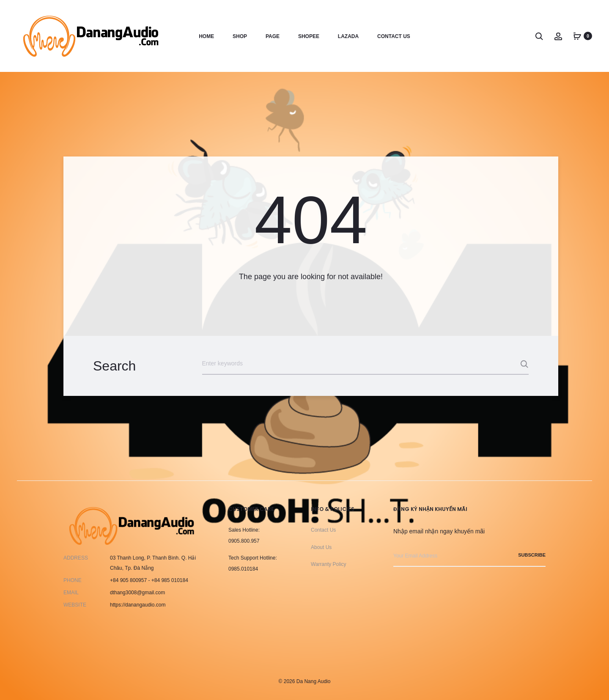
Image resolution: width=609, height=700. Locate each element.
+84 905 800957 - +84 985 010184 (149, 580)
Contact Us (323, 530)
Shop (240, 36)
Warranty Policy (329, 564)
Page (273, 36)
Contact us (394, 36)
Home (206, 36)
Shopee (309, 36)
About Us (321, 547)
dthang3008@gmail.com (137, 593)
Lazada (348, 36)
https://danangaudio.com (138, 605)
